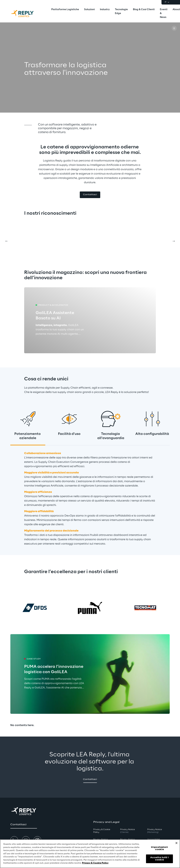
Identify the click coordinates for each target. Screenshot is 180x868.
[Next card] (174, 241)
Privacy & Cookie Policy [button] (102, 831)
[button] (90, 195)
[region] (90, 854)
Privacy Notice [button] (128, 831)
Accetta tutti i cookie (159, 859)
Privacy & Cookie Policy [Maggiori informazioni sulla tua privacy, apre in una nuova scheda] (95, 863)
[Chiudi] (176, 843)
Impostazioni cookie (159, 848)
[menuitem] (65, 10)
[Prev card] (6, 241)
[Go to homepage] (26, 14)
